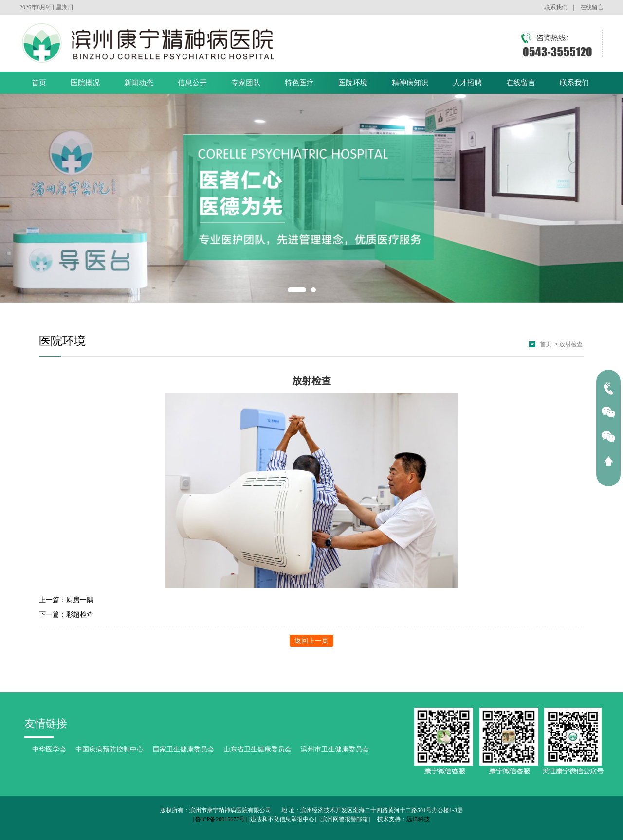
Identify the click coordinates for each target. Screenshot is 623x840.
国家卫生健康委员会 (183, 749)
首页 (39, 83)
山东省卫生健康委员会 (257, 749)
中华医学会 (49, 749)
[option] (311, 198)
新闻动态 (139, 83)
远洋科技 (418, 819)
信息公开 (192, 83)
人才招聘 (467, 83)
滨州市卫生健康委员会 (335, 749)
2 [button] (313, 290)
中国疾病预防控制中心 (110, 749)
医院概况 (85, 83)
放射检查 (571, 344)
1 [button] (297, 290)
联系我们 (556, 7)
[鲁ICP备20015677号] (220, 819)
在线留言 (592, 7)
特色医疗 (299, 83)
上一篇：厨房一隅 (66, 600)
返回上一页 (311, 641)
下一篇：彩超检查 (66, 615)
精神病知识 (410, 83)
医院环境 (353, 83)
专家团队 (246, 83)
